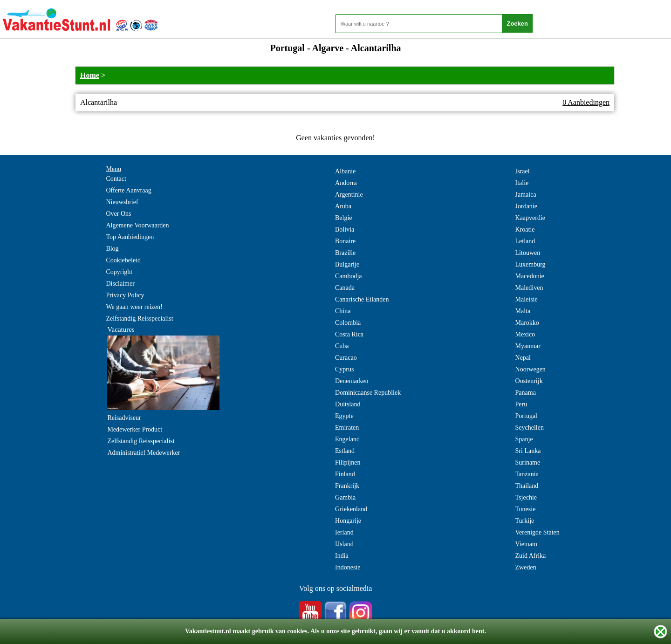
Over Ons (118, 214)
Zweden (526, 567)
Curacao (346, 358)
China (343, 311)
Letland (525, 241)
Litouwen (528, 253)
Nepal (523, 358)
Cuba (342, 346)
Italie (522, 183)
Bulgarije (347, 264)
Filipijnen (348, 462)
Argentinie (349, 195)
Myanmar (528, 346)
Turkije (525, 521)
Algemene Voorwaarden (137, 225)
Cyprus (344, 369)
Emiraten (347, 428)
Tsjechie (526, 497)
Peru (521, 404)
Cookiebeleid (123, 260)
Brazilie (345, 253)
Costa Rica (349, 334)
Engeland (347, 439)
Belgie (344, 218)
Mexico (525, 334)
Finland (345, 474)
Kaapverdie (531, 218)
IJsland (344, 544)
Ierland (344, 532)
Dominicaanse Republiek (368, 393)
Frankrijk (347, 486)
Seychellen (530, 428)
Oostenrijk (529, 381)
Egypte (344, 416)
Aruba (343, 206)
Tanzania (527, 474)
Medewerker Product (135, 429)
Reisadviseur (124, 418)
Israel (523, 171)
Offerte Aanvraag (128, 190)
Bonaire (345, 241)
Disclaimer (120, 284)
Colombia (348, 323)
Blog (112, 249)
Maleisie (527, 299)
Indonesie (348, 567)
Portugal (526, 416)
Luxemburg (531, 264)
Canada (345, 288)
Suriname (528, 462)
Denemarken (352, 381)
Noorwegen (531, 369)
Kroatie (525, 230)
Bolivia (345, 230)
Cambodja (349, 276)
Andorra (346, 183)
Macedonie (530, 276)
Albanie (345, 171)
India (342, 556)
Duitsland (348, 404)
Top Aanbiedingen (130, 237)
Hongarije (348, 521)
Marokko (527, 323)
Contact (116, 179)
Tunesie (526, 509)
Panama (526, 393)
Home (90, 75)
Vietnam (526, 544)
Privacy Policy (125, 295)
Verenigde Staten (537, 532)
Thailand (527, 486)
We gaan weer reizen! (134, 307)
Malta (523, 311)
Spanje (524, 439)
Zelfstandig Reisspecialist (139, 319)
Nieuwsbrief (122, 202)
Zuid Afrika (531, 556)
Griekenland (351, 509)
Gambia (345, 497)
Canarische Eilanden (362, 299)
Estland (345, 451)
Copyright (119, 272)
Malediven (529, 288)
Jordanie (526, 206)
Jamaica (526, 195)
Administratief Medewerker (144, 453)
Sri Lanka (528, 451)
